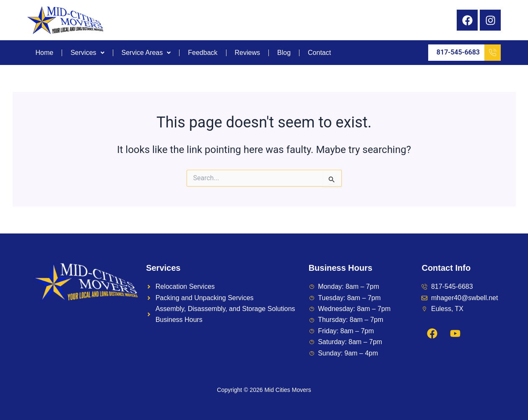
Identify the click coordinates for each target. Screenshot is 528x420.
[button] (87, 53)
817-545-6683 (469, 53)
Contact (319, 53)
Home (45, 53)
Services (87, 53)
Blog (284, 53)
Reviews (247, 53)
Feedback (203, 53)
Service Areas (146, 53)
